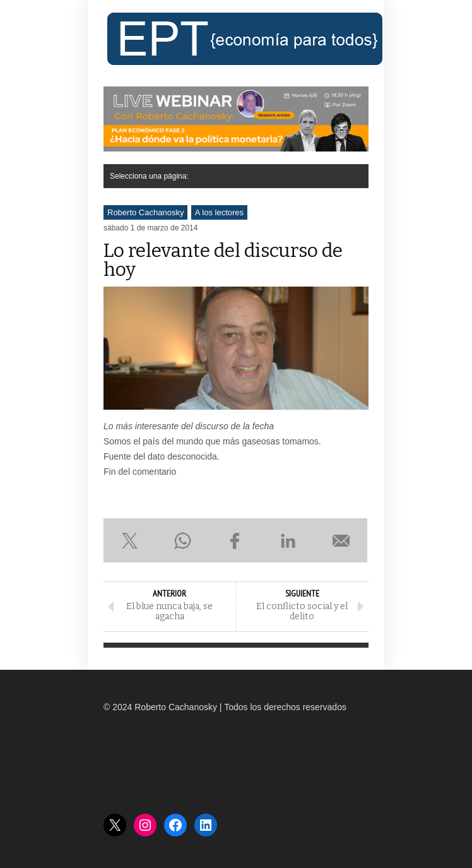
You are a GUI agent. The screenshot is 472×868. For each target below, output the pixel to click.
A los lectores (219, 212)
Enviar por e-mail (341, 540)
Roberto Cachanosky (145, 212)
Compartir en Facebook (235, 540)
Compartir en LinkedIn (288, 540)
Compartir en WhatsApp (183, 540)
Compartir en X (130, 540)
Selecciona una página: (149, 176)
